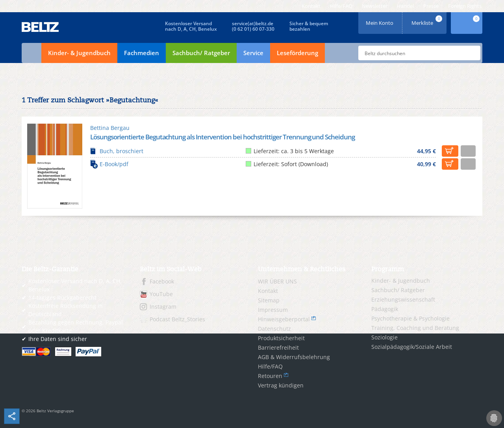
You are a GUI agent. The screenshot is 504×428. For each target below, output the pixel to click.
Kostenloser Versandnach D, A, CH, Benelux (191, 26)
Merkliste (428, 20)
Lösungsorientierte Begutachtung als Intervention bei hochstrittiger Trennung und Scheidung (222, 137)
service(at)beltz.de (253, 23)
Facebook (162, 281)
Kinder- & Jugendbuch (79, 53)
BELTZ (41, 27)
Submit (471, 53)
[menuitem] (311, 6)
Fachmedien (142, 53)
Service (253, 53)
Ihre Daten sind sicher (58, 339)
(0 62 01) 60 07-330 (253, 29)
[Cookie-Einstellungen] (494, 418)
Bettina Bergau (110, 128)
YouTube (161, 294)
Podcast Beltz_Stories (177, 319)
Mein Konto (380, 20)
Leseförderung (297, 53)
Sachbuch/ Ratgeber (201, 53)
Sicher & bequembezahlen (309, 26)
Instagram (163, 307)
